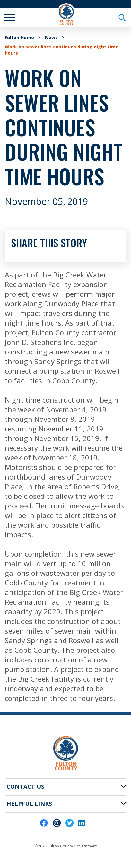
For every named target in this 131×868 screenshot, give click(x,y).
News (51, 37)
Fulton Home (19, 37)
